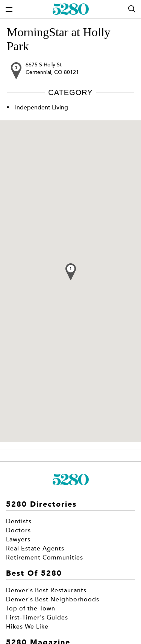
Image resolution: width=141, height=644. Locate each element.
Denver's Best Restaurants (46, 590)
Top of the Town (31, 609)
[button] (71, 272)
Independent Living (42, 108)
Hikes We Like (27, 627)
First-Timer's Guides (37, 618)
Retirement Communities (45, 558)
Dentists (19, 521)
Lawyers (18, 539)
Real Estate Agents (35, 549)
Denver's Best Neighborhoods (53, 599)
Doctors (18, 530)
